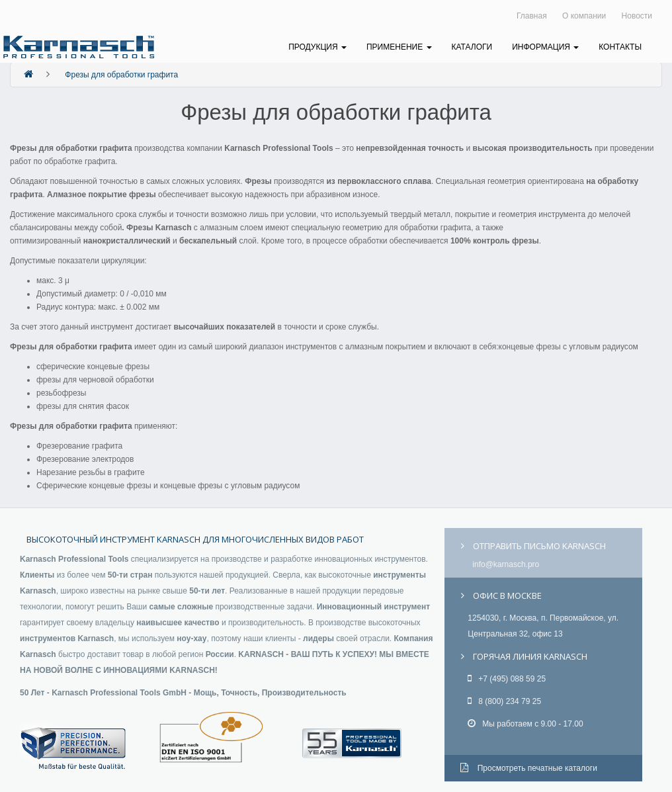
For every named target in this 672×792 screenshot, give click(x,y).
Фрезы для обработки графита (121, 75)
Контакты (620, 47)
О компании (584, 16)
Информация (545, 47)
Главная (532, 16)
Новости (637, 16)
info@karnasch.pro (506, 564)
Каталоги (472, 47)
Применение (399, 47)
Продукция (317, 47)
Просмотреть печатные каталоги (529, 768)
